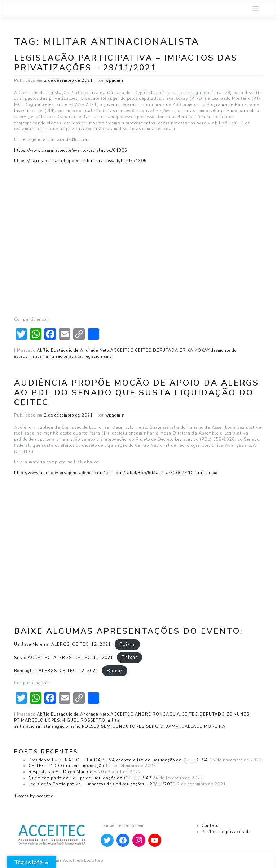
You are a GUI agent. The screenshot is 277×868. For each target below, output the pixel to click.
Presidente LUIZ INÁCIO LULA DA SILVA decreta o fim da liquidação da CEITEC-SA (118, 760)
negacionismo (98, 357)
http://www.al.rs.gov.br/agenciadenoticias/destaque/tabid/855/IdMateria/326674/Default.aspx (116, 473)
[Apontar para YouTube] (155, 840)
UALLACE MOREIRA (203, 727)
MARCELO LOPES (40, 720)
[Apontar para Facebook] (123, 840)
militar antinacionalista (56, 357)
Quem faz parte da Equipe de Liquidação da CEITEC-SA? (90, 778)
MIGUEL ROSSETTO (83, 720)
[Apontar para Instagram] (139, 840)
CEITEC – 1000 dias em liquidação (66, 766)
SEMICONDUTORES (123, 727)
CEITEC (143, 350)
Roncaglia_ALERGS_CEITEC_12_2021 (56, 671)
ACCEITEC (122, 350)
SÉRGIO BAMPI (163, 727)
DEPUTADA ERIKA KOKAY (181, 350)
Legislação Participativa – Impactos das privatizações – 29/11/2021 (126, 63)
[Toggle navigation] (256, 8)
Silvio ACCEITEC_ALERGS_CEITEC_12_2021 (64, 658)
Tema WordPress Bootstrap (78, 860)
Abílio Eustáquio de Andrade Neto (73, 350)
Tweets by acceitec (34, 796)
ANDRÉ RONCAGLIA (157, 714)
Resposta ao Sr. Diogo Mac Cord (63, 772)
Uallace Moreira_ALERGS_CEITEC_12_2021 (63, 644)
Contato (210, 826)
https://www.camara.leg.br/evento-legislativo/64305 (71, 150)
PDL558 (91, 727)
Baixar (127, 644)
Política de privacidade (226, 832)
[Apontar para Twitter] (107, 840)
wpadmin (115, 81)
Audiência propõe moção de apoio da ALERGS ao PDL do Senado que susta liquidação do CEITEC (137, 393)
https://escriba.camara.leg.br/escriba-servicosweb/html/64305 (80, 161)
